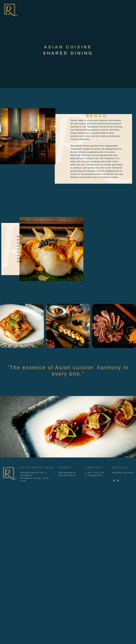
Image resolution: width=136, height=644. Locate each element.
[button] (3, 326)
